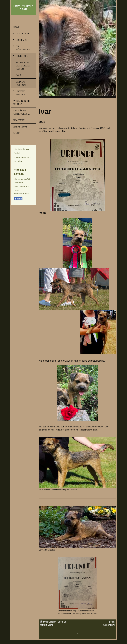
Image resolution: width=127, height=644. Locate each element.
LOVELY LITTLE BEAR (23, 8)
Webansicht (109, 625)
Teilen (18, 199)
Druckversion (48, 622)
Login (112, 622)
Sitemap (62, 622)
